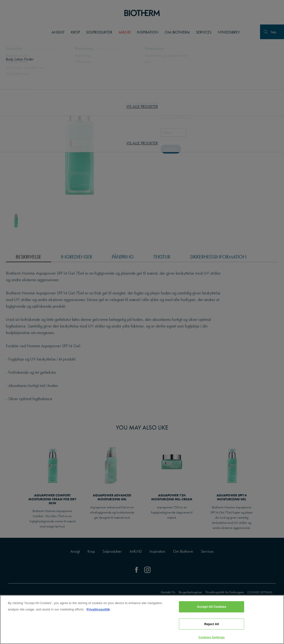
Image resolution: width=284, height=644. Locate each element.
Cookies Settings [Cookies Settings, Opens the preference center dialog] (212, 637)
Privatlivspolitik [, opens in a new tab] (98, 609)
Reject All (212, 624)
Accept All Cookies (212, 607)
